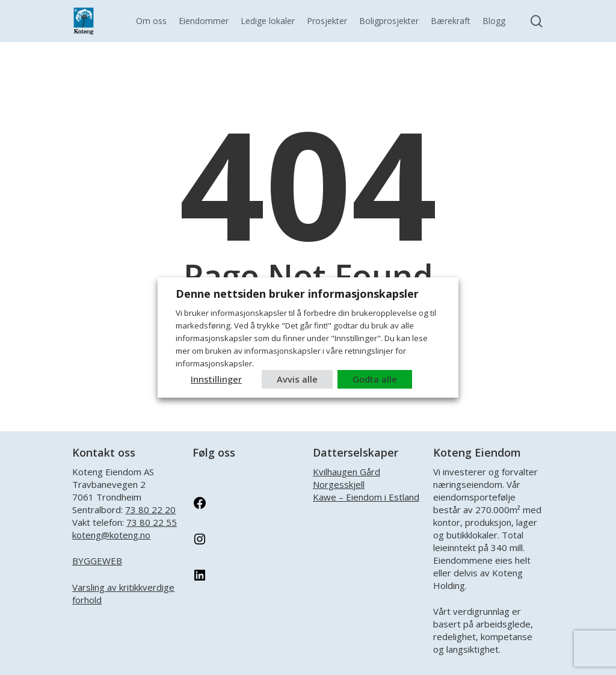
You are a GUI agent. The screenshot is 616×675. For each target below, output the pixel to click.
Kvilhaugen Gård (346, 472)
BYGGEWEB (97, 561)
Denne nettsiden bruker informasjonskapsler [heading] (297, 294)
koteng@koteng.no (111, 535)
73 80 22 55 (152, 522)
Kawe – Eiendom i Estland (366, 497)
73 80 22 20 (150, 510)
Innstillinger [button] (216, 379)
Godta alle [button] (375, 379)
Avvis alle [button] (297, 379)
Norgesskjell (339, 484)
